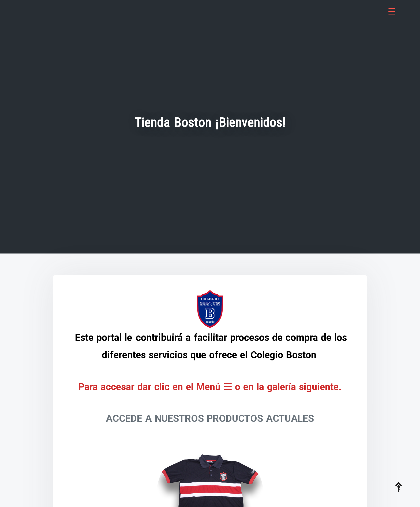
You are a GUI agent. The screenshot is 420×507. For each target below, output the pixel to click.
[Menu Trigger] (392, 11)
